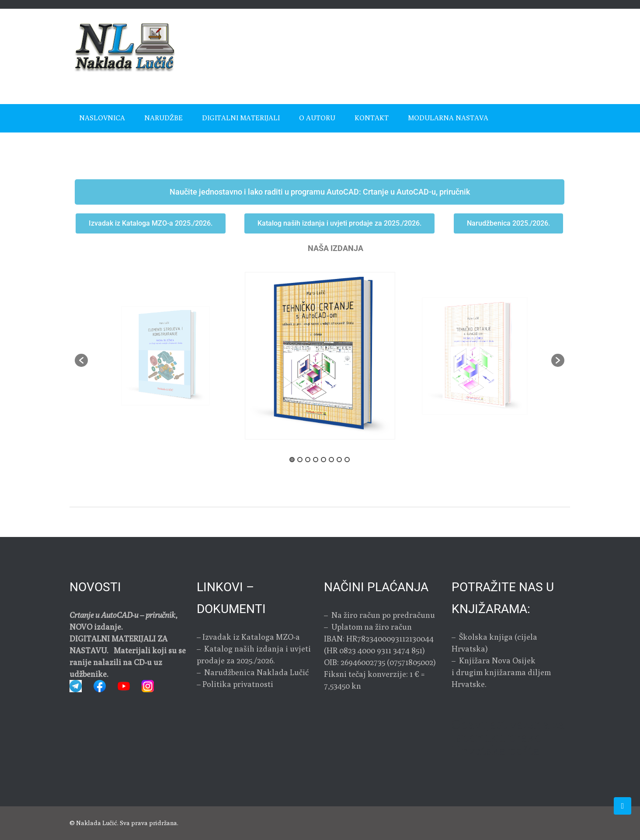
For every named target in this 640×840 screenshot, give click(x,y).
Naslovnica (102, 118)
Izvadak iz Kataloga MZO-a (251, 637)
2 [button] (300, 460)
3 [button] (308, 460)
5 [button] (323, 460)
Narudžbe (163, 118)
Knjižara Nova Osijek (497, 660)
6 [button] (331, 460)
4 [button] (316, 460)
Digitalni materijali (241, 118)
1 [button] (292, 460)
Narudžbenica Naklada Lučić (256, 672)
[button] (81, 360)
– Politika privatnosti (235, 684)
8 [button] (347, 460)
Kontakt (372, 118)
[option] (320, 356)
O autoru (317, 118)
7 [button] (339, 460)
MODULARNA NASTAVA (448, 118)
